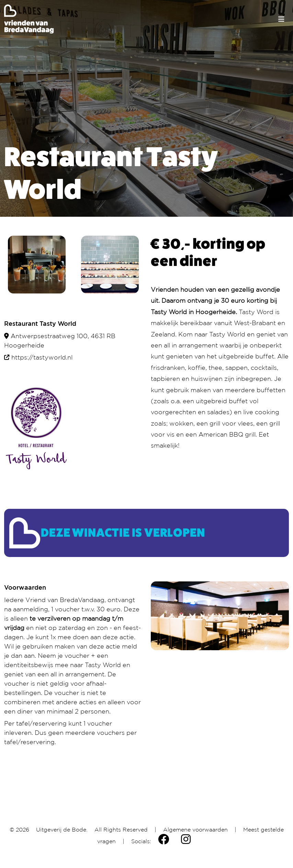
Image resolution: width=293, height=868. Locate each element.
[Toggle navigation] (281, 19)
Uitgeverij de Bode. (62, 829)
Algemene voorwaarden (195, 829)
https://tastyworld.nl (42, 357)
